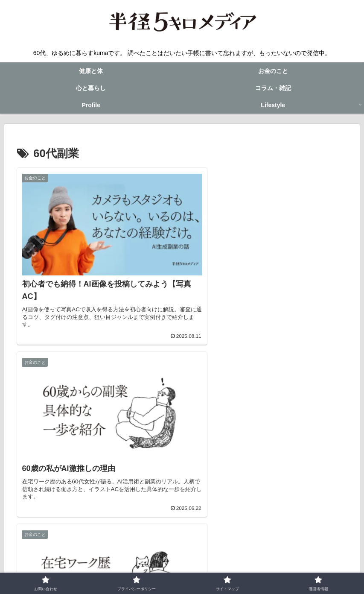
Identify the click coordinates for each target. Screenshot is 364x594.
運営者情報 (261, 567)
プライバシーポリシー (163, 567)
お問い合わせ (106, 567)
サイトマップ (219, 567)
